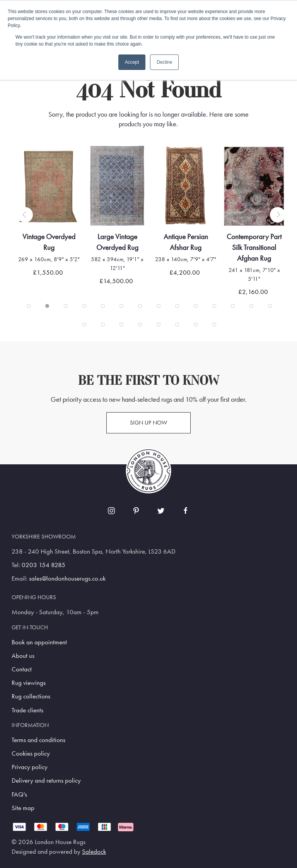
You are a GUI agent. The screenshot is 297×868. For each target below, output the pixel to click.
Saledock (94, 852)
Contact (22, 669)
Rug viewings (29, 683)
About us (23, 656)
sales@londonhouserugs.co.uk (67, 578)
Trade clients (27, 710)
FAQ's (19, 794)
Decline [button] (164, 62)
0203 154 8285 (44, 565)
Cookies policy (31, 753)
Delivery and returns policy (46, 781)
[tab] (29, 306)
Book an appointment (39, 642)
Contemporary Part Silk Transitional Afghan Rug (259, 247)
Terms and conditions (38, 740)
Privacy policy (30, 767)
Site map (23, 808)
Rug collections (31, 696)
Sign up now (148, 423)
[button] (25, 215)
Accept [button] (132, 62)
